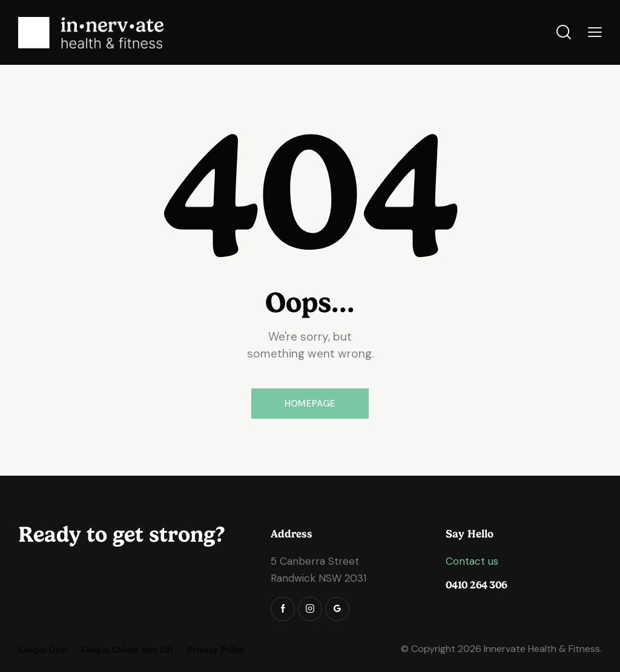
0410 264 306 (477, 585)
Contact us (472, 561)
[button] (595, 33)
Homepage (310, 404)
